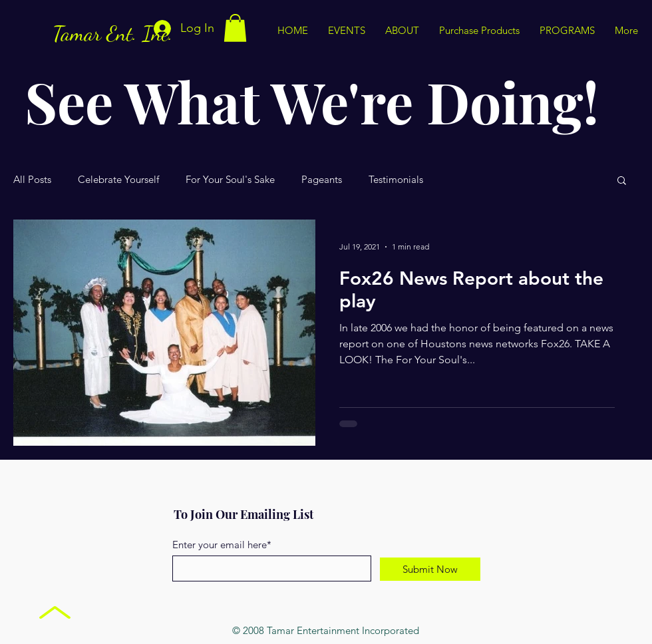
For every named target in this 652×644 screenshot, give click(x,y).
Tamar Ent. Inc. (113, 33)
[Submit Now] (430, 569)
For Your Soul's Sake (230, 180)
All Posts (32, 180)
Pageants (322, 180)
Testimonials (396, 180)
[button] (235, 28)
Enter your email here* (222, 545)
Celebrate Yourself (118, 180)
